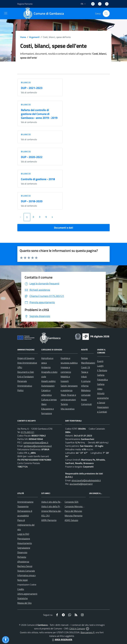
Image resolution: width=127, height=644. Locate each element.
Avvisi (84, 400)
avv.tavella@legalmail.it (81, 484)
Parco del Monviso (73, 511)
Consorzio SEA (72, 502)
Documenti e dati (64, 228)
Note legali (23, 580)
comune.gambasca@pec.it (36, 442)
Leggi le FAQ (23, 534)
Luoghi (100, 366)
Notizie (84, 358)
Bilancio (26, 82)
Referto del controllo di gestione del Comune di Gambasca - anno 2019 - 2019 (39, 114)
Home (23, 37)
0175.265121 (28, 432)
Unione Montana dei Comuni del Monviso (61, 511)
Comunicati (86, 404)
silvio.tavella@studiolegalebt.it (86, 480)
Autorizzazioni (48, 386)
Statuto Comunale (26, 571)
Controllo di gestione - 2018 (38, 179)
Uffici (20, 367)
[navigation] (6, 13)
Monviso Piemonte (74, 516)
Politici (20, 390)
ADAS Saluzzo (71, 520)
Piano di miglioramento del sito (26, 525)
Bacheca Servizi (25, 566)
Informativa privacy (27, 575)
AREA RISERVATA (62, 640)
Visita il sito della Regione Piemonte (58, 502)
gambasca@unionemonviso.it (38, 446)
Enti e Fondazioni (26, 377)
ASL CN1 (46, 516)
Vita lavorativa (68, 409)
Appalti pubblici (48, 381)
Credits (21, 589)
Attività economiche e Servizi (103, 398)
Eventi (100, 361)
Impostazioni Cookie (27, 585)
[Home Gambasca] (45, 14)
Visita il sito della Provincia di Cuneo (58, 506)
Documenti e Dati (26, 372)
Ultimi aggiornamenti (27, 594)
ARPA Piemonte (49, 520)
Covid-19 (86, 367)
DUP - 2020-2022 (32, 157)
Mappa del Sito (24, 603)
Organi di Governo (26, 358)
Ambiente (46, 367)
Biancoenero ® (88, 632)
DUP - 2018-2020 (32, 201)
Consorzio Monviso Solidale (78, 506)
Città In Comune (77, 628)
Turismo (64, 404)
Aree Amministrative (27, 363)
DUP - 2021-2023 (32, 88)
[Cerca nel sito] (106, 14)
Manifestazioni (88, 363)
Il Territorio (102, 370)
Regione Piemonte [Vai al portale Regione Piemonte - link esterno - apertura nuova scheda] (25, 4)
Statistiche (23, 598)
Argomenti (34, 37)
